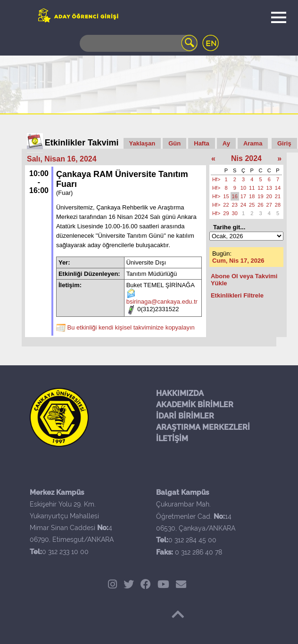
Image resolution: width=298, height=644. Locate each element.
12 (260, 188)
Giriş (284, 143)
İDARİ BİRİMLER (185, 416)
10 (243, 188)
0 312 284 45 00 (192, 540)
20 (269, 196)
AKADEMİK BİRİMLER (195, 405)
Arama (253, 143)
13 (269, 188)
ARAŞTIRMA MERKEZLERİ (203, 427)
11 (252, 188)
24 (243, 205)
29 (226, 213)
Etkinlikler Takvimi (82, 143)
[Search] (139, 43)
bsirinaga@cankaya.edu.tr (162, 302)
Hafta (202, 143)
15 (226, 196)
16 (235, 196)
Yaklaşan (142, 143)
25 (252, 205)
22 (226, 205)
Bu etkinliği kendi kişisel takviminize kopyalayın (131, 327)
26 (260, 205)
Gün (174, 143)
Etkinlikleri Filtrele (237, 295)
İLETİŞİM (172, 439)
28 (278, 205)
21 (278, 196)
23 (235, 205)
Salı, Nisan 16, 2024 (62, 159)
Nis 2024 (246, 158)
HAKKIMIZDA (180, 393)
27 (269, 205)
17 (243, 196)
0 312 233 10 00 (65, 552)
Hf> (216, 179)
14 (278, 188)
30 (235, 213)
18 (252, 196)
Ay (226, 143)
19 (260, 196)
